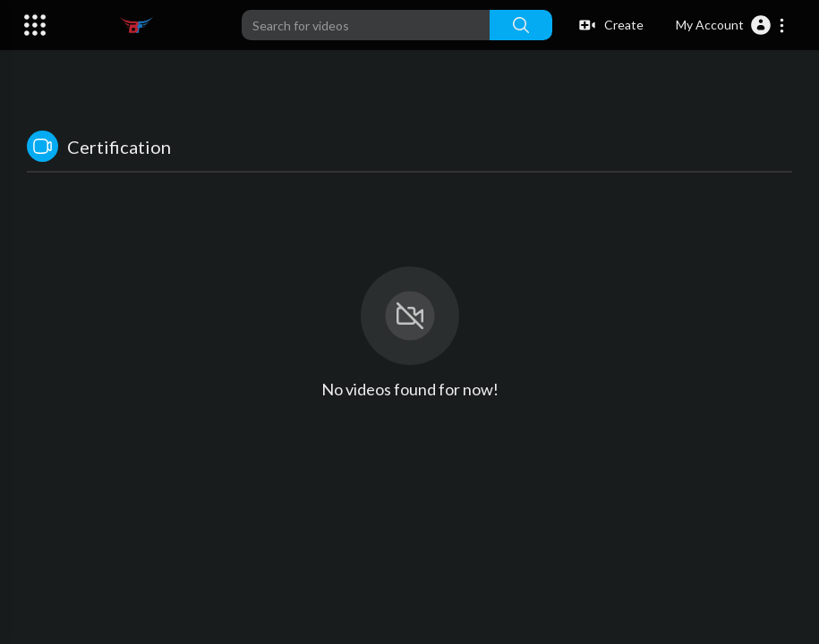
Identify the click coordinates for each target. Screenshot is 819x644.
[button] (731, 25)
